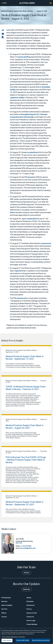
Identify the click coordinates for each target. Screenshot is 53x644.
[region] (26, 636)
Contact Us (30, 617)
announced (46, 243)
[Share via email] (3, 34)
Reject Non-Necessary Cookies (41, 640)
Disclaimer (30, 601)
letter (12, 213)
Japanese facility (17, 98)
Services (4, 601)
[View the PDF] (3, 37)
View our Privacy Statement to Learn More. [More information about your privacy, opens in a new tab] (13, 637)
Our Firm (4, 609)
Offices (4, 613)
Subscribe (26, 589)
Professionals (6, 598)
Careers (4, 617)
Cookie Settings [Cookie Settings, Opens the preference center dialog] (7, 640)
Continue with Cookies (23, 640)
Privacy (29, 609)
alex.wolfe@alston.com (28, 548)
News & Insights (7, 605)
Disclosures (31, 605)
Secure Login (31, 621)
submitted (33, 152)
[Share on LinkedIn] (3, 30)
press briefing (25, 57)
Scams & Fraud (32, 613)
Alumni (29, 598)
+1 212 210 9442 (26, 546)
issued (31, 177)
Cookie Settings (32, 624)
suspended (32, 219)
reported (18, 271)
